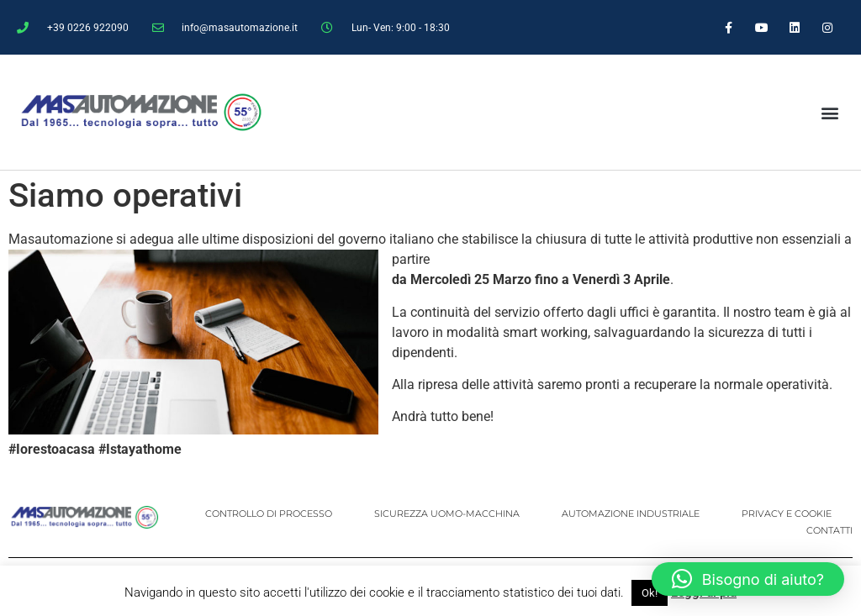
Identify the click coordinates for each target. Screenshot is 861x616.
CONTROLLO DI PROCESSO (269, 513)
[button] (829, 112)
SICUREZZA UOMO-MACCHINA (447, 513)
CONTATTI (829, 530)
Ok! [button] (650, 593)
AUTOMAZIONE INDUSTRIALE (631, 513)
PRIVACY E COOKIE (787, 513)
